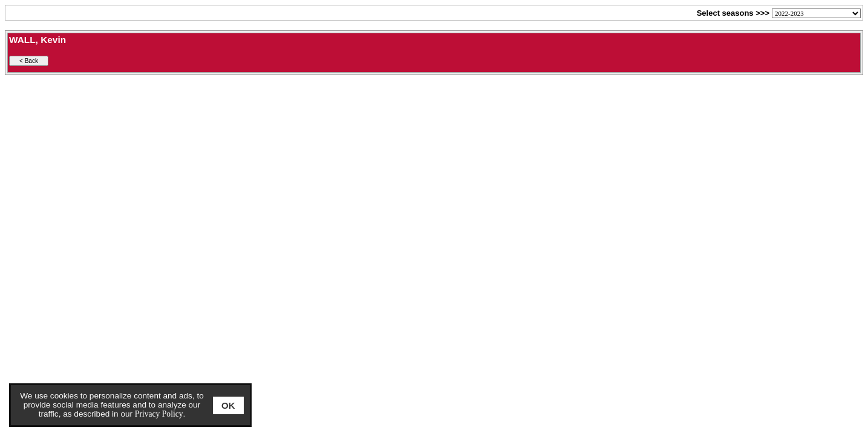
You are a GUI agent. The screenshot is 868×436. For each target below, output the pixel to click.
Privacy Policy (159, 414)
